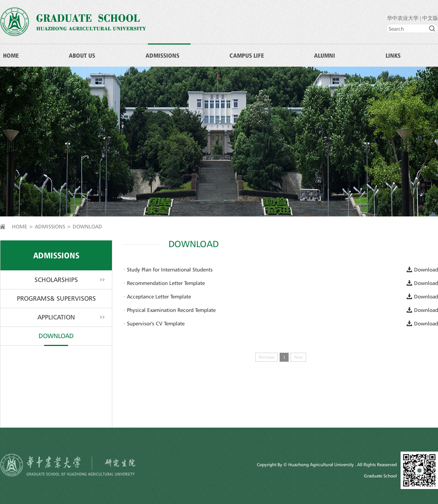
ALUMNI (325, 55)
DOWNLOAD (87, 226)
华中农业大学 (403, 18)
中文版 (430, 18)
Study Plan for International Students (170, 269)
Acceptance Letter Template (159, 296)
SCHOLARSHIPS (56, 280)
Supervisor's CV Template (156, 323)
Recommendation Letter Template (166, 283)
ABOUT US (82, 55)
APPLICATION (56, 317)
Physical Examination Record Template (171, 310)
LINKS (393, 55)
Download (426, 269)
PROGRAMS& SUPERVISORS (56, 298)
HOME (11, 55)
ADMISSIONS (162, 55)
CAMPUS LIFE (247, 55)
